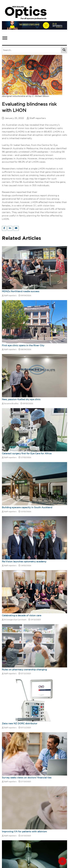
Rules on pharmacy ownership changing (24, 670)
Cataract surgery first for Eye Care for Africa (27, 454)
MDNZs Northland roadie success (21, 291)
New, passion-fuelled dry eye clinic (21, 400)
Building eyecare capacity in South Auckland (27, 508)
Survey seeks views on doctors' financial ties (27, 778)
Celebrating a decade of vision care (22, 616)
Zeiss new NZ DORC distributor (20, 724)
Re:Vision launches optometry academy (24, 562)
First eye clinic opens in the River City (23, 346)
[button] (5, 37)
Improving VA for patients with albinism (24, 832)
